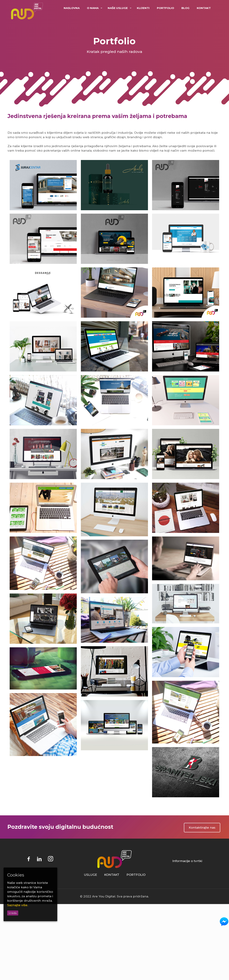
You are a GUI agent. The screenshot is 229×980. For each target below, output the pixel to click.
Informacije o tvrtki (187, 861)
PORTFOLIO (136, 875)
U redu (13, 913)
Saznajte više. (18, 905)
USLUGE (90, 875)
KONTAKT (112, 875)
